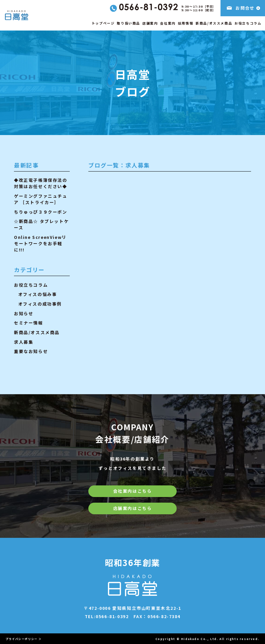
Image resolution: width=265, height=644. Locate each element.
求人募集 (24, 342)
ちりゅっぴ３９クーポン (41, 212)
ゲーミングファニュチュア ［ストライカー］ (41, 199)
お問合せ (245, 8)
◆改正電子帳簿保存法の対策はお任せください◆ (41, 183)
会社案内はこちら (133, 491)
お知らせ (24, 313)
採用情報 (186, 23)
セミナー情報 (29, 323)
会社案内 (168, 23)
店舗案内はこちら (133, 508)
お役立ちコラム (248, 23)
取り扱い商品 (129, 23)
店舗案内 (150, 23)
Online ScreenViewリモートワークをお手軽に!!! (40, 243)
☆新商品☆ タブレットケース (41, 224)
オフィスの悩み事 (38, 294)
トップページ (103, 23)
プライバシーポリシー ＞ (24, 639)
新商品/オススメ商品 (214, 23)
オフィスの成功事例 (40, 304)
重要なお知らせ (31, 351)
